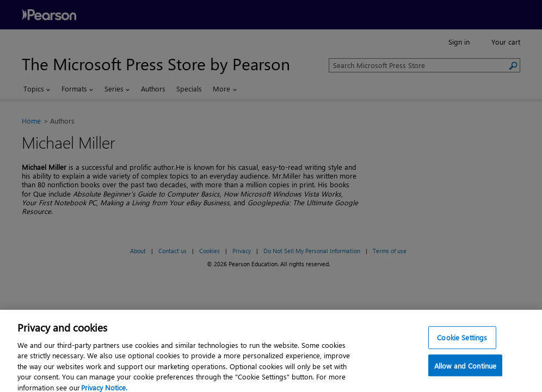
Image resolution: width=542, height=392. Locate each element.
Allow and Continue (465, 371)
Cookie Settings (462, 343)
